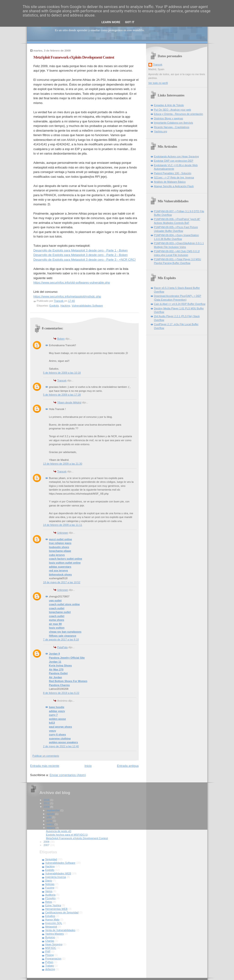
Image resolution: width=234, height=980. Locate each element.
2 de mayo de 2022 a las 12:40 (61, 746)
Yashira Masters (55, 934)
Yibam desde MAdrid (69, 402)
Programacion (53, 958)
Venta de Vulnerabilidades (60, 930)
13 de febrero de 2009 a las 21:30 (63, 464)
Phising (50, 955)
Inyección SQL (54, 923)
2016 (47, 800)
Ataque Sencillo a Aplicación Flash (174, 186)
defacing (50, 969)
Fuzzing (50, 888)
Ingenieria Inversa (56, 877)
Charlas (50, 941)
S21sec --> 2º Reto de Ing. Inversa (174, 177)
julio (49, 817)
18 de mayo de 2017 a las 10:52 (62, 582)
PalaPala (63, 647)
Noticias (50, 884)
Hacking (65, 306)
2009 (47, 807)
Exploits (54, 306)
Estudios (50, 916)
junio (50, 821)
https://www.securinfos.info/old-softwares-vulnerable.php (72, 283)
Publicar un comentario (46, 756)
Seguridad (51, 859)
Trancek (62, 380)
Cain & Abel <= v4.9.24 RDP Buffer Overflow (180, 304)
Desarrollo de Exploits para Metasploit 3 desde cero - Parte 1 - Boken (81, 250)
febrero (51, 828)
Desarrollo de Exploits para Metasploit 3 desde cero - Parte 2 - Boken (81, 255)
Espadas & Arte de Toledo (169, 105)
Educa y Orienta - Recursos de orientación (179, 114)
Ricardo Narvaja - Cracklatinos (172, 127)
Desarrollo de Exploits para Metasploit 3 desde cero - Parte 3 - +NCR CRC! (85, 260)
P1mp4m (50, 898)
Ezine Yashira (53, 905)
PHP (48, 951)
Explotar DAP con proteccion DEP (174, 161)
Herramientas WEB (56, 909)
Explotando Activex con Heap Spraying (176, 156)
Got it (130, 22)
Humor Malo (52, 920)
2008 (47, 842)
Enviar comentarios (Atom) (68, 775)
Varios (49, 891)
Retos (49, 902)
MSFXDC (51, 948)
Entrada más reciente (45, 766)
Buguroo (50, 937)
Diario (49, 881)
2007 (47, 845)
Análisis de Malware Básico (170, 182)
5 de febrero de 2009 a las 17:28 (62, 395)
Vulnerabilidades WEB (58, 873)
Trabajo (50, 966)
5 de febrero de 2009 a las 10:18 (62, 373)
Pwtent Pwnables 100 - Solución (173, 173)
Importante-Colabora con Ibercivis (174, 123)
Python (49, 962)
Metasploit (51, 927)
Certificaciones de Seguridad (62, 912)
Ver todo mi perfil (158, 83)
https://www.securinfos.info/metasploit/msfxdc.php (67, 296)
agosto (51, 814)
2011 (47, 803)
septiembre (54, 810)
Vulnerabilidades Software (87, 306)
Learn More (111, 22)
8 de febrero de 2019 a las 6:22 (61, 693)
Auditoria (50, 895)
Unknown (63, 533)
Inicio (88, 766)
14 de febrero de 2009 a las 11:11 (63, 525)
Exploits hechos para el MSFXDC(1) (67, 835)
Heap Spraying (54, 944)
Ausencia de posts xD (59, 831)
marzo (51, 824)
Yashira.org (161, 131)
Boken (61, 339)
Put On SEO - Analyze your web (173, 110)
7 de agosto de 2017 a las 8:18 (61, 639)
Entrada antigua (128, 766)
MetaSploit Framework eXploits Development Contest (77, 838)
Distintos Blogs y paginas (169, 118)
